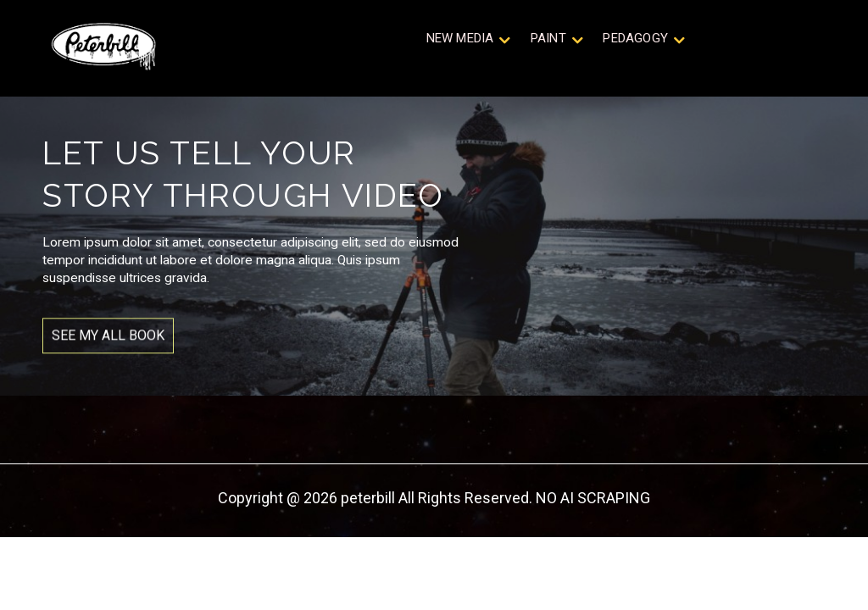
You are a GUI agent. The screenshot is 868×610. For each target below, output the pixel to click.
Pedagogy (636, 42)
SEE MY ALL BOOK (108, 353)
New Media (470, 42)
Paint (554, 42)
